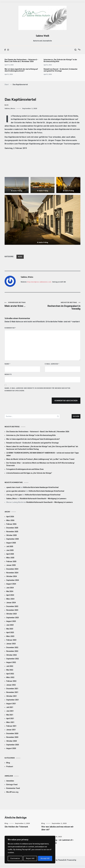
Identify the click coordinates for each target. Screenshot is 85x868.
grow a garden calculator (16, 491)
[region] (30, 850)
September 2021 (13, 700)
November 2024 (12, 573)
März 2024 (10, 599)
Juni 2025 (10, 550)
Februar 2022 (11, 681)
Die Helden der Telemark (16, 827)
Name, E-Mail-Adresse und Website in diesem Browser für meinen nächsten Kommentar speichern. (37, 389)
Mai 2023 (10, 629)
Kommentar (10, 328)
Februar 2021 (11, 726)
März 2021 (10, 722)
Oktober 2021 (12, 696)
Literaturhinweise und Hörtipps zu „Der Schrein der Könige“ (29, 473)
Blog (7, 105)
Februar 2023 (11, 640)
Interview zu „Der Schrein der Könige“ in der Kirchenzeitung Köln (60, 60)
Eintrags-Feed (12, 785)
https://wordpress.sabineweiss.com (39, 282)
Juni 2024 (10, 588)
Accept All (45, 858)
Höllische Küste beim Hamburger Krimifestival (41, 487)
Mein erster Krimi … (24, 305)
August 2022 (11, 662)
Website (8, 374)
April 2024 (10, 595)
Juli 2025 (10, 546)
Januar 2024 (11, 603)
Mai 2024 (10, 591)
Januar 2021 (11, 730)
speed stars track (13, 487)
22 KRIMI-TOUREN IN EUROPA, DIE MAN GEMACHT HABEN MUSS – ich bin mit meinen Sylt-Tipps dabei (43, 454)
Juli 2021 (10, 707)
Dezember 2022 (12, 647)
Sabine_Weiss (10, 109)
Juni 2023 (10, 625)
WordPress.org (12, 792)
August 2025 (11, 543)
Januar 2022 (11, 685)
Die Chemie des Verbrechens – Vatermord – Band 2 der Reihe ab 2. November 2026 (21, 60)
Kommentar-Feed (13, 788)
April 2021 (10, 718)
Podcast (10, 767)
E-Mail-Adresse (52, 364)
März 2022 (10, 677)
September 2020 (13, 745)
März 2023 (10, 636)
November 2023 (12, 610)
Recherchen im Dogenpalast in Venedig (61, 306)
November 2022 (12, 651)
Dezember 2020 (12, 733)
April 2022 (10, 674)
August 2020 (11, 748)
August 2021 (11, 704)
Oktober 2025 (12, 535)
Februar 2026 (11, 524)
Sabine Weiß (42, 36)
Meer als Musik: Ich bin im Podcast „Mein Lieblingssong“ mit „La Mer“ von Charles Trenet (40, 459)
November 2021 (12, 692)
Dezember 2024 (12, 569)
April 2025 (10, 554)
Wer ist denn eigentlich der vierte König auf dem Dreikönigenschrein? (21, 70)
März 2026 (10, 520)
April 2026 (10, 517)
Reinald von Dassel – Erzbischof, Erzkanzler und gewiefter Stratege (61, 70)
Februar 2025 (11, 561)
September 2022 (13, 659)
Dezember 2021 (12, 689)
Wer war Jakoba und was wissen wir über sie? (57, 828)
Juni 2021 (10, 711)
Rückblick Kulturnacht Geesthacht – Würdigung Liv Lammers (43, 499)
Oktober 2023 (12, 614)
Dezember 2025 (12, 528)
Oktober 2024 (12, 576)
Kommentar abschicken (66, 401)
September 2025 (13, 539)
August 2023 (11, 621)
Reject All (30, 858)
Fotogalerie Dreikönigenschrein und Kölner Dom (25, 469)
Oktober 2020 (12, 741)
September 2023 (13, 618)
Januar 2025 (11, 565)
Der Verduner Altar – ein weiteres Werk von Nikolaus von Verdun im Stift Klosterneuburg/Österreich (40, 464)
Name (7, 364)
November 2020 (12, 737)
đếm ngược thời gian (14, 495)
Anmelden (10, 781)
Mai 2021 (10, 715)
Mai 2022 (10, 670)
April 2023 (10, 632)
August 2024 (11, 584)
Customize (15, 858)
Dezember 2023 (12, 606)
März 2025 (10, 558)
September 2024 (13, 580)
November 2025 (12, 532)
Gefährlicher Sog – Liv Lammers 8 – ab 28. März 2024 (58, 842)
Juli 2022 (10, 666)
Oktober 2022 (12, 655)
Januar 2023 (11, 644)
